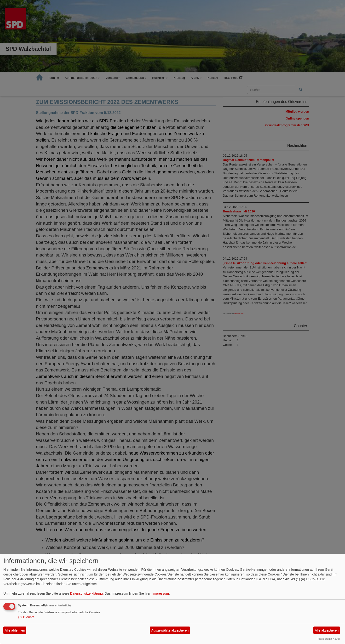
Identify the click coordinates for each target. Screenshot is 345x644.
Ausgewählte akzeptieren (170, 630)
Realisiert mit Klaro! (328, 639)
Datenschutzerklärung (86, 593)
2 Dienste (26, 617)
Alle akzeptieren (327, 630)
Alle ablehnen (15, 630)
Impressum (161, 593)
